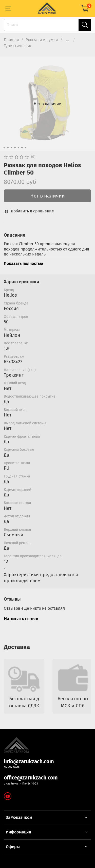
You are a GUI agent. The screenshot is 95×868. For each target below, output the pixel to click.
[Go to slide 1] (4, 148)
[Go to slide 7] (25, 148)
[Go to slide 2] (8, 148)
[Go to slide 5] (18, 148)
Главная (11, 40)
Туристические (18, 46)
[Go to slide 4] (15, 148)
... (68, 40)
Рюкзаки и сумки (42, 40)
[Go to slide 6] (22, 148)
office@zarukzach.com (31, 778)
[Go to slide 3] (11, 148)
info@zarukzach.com (29, 762)
